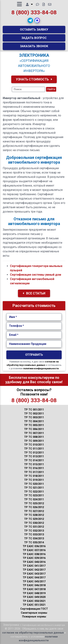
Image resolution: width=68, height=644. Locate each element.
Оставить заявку (34, 29)
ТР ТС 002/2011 (34, 414)
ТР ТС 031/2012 (34, 527)
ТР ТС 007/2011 (34, 433)
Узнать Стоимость (34, 79)
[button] (30, 20)
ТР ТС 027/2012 (34, 511)
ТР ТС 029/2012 (34, 519)
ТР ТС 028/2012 (34, 515)
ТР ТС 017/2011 (34, 472)
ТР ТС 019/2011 (34, 480)
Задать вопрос (34, 38)
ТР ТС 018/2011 (34, 476)
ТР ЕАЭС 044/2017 (34, 578)
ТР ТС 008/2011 (34, 437)
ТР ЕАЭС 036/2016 (34, 546)
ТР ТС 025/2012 (34, 503)
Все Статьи (34, 293)
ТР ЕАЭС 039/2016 (34, 558)
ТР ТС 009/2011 (34, 441)
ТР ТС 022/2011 (34, 492)
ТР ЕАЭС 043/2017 (34, 574)
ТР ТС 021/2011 (34, 488)
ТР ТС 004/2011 (34, 421)
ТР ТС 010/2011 (34, 445)
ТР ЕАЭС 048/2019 (34, 593)
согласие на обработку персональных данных (33, 633)
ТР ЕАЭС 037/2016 (34, 550)
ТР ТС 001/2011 (34, 410)
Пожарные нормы (34, 617)
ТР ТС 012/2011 (34, 453)
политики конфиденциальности (41, 368)
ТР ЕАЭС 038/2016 (34, 554)
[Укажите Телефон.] (34, 326)
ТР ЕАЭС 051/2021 (34, 605)
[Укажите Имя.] (34, 317)
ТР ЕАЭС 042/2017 (34, 570)
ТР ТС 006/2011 (34, 429)
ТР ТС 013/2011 (34, 456)
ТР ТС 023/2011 (34, 496)
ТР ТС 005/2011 (34, 425)
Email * (14, 335)
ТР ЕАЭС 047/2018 (34, 589)
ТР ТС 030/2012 (34, 523)
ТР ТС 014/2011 (34, 460)
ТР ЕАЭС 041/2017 (34, 566)
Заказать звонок (34, 46)
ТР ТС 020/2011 (34, 484)
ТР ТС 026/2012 (34, 507)
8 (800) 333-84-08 (34, 12)
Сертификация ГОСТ (34, 609)
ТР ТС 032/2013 (34, 531)
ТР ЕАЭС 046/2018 (34, 585)
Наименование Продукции (28, 344)
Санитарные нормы (34, 613)
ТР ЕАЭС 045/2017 (34, 582)
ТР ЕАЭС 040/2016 (34, 562)
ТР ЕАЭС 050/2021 (34, 601)
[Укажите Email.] (34, 335)
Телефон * (17, 326)
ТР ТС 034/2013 (34, 539)
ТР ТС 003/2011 (34, 417)
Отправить (34, 355)
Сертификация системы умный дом (36, 275)
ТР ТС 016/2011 (34, 468)
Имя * (13, 317)
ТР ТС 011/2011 (34, 449)
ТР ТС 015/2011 (34, 464)
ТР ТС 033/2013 (34, 535)
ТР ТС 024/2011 (34, 499)
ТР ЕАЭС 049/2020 (34, 597)
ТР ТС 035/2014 (34, 543)
